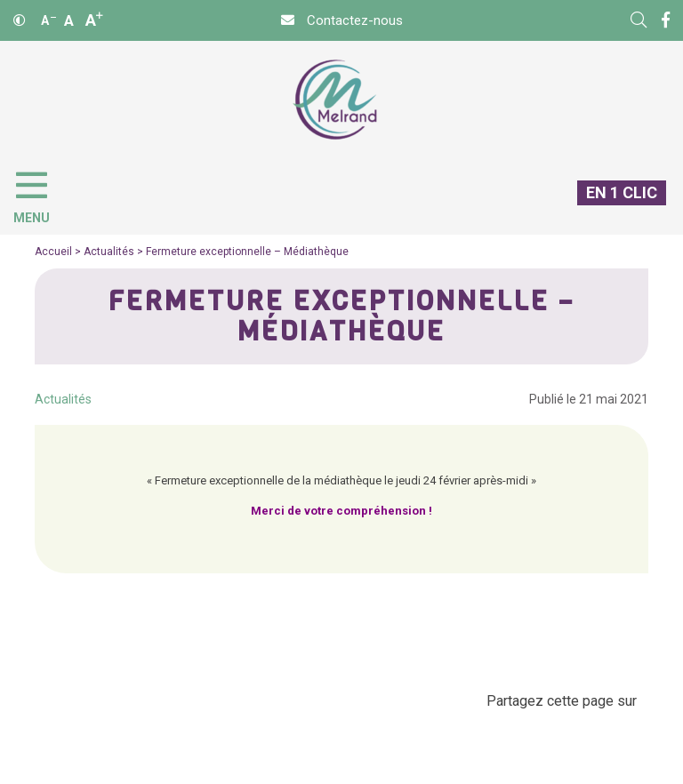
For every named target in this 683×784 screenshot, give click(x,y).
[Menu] (40, 194)
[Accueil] (335, 100)
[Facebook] (666, 20)
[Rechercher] (639, 20)
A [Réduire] (48, 20)
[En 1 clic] (615, 207)
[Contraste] (20, 20)
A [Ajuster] (69, 20)
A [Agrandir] (94, 20)
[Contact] (342, 20)
